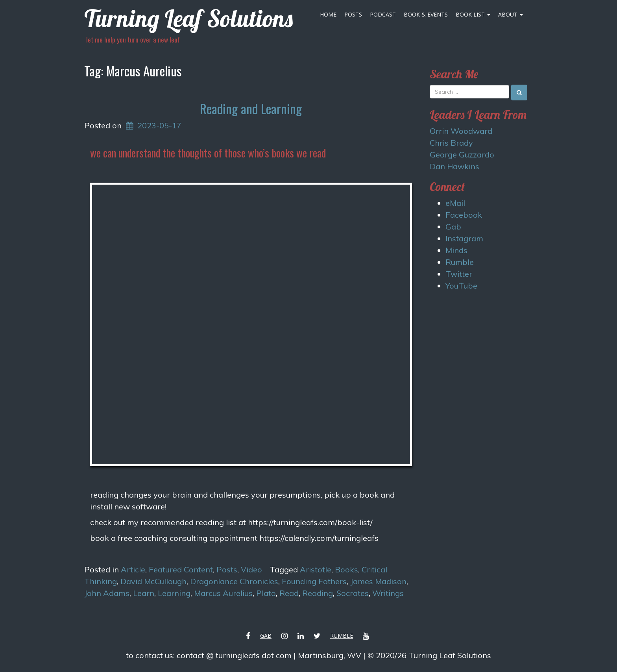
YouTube (461, 286)
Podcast (383, 14)
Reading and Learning (251, 108)
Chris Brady (451, 143)
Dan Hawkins (454, 166)
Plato (266, 593)
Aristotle (316, 569)
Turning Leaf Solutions (188, 18)
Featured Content (181, 569)
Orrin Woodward (461, 131)
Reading (318, 593)
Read (289, 593)
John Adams (107, 593)
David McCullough (153, 581)
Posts (353, 14)
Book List (473, 14)
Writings (388, 593)
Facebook (464, 215)
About (511, 14)
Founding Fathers (314, 581)
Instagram (464, 238)
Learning (174, 593)
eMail (455, 203)
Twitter (459, 274)
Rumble (460, 262)
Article (133, 569)
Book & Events (426, 14)
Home (328, 14)
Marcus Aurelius (223, 593)
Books (346, 569)
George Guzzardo (462, 155)
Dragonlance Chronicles (234, 581)
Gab (453, 227)
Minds (456, 250)
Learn (144, 593)
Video (251, 569)
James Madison (378, 581)
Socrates (353, 593)
